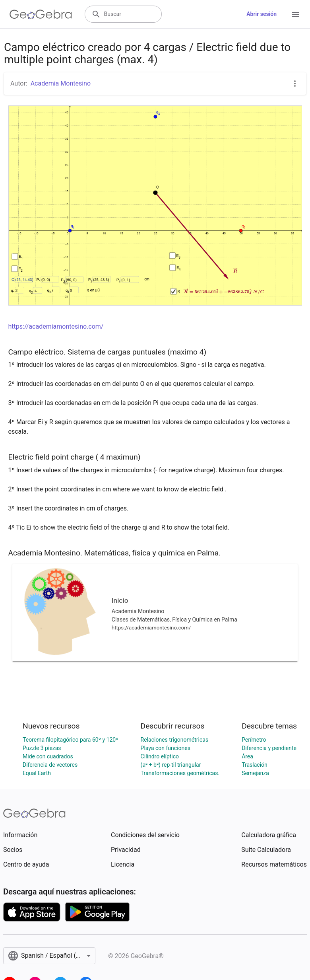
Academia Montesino (61, 83)
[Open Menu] (296, 14)
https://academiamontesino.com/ (56, 326)
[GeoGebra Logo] (41, 14)
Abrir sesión (262, 14)
